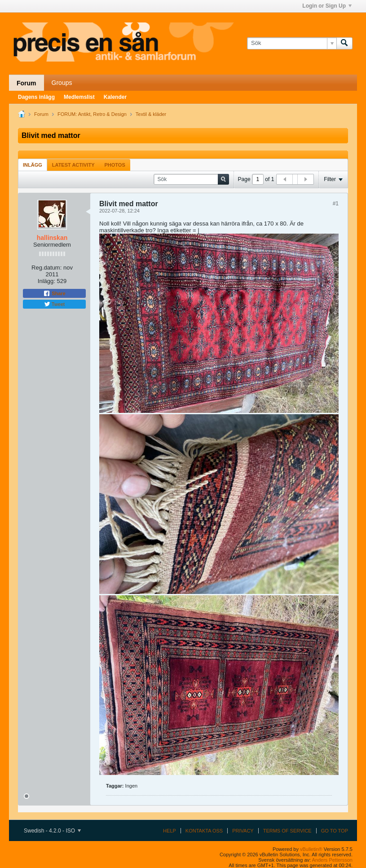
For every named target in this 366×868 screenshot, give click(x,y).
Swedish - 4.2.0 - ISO (52, 831)
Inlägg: (46, 281)
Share (54, 293)
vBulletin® (311, 849)
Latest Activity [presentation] (73, 165)
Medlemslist (79, 97)
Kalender (115, 97)
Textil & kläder (151, 114)
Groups (62, 83)
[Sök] (292, 43)
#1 (336, 204)
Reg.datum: (46, 268)
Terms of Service (287, 831)
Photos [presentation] (115, 165)
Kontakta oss (204, 831)
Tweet (54, 304)
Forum (26, 83)
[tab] (33, 165)
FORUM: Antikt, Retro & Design (92, 114)
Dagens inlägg (36, 97)
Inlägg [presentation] (33, 165)
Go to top (335, 831)
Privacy (243, 831)
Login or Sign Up (327, 6)
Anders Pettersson (333, 860)
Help (170, 831)
